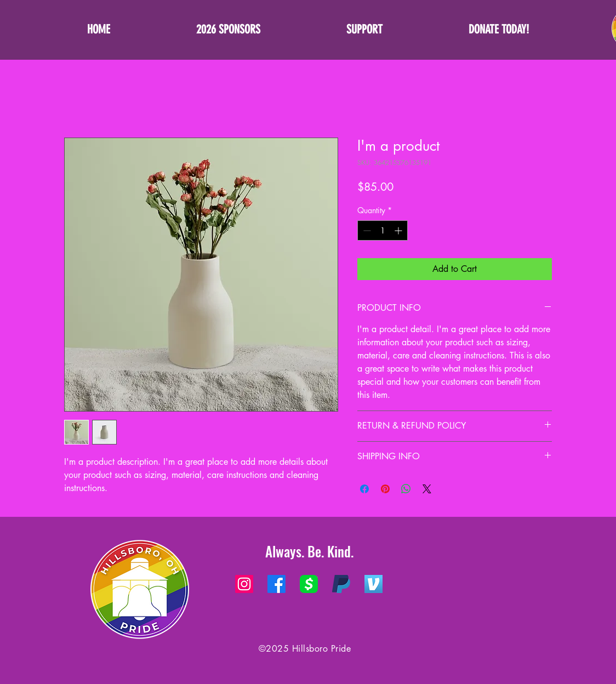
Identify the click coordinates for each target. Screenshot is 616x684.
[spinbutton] (383, 230)
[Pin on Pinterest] (385, 489)
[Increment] (399, 230)
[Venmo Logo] (373, 584)
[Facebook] (276, 584)
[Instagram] (244, 584)
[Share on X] (427, 489)
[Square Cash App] (309, 584)
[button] (364, 30)
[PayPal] (341, 584)
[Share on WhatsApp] (406, 489)
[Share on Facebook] (364, 489)
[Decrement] (366, 230)
